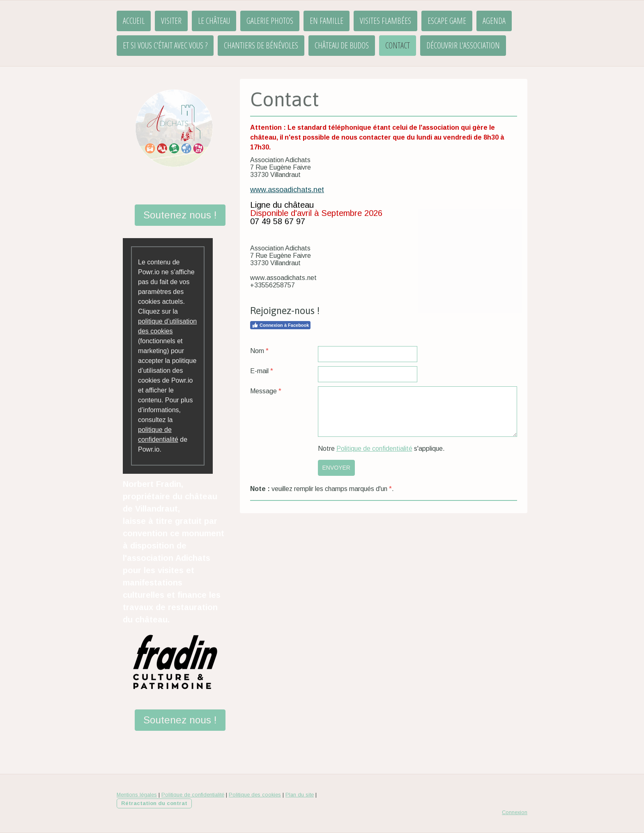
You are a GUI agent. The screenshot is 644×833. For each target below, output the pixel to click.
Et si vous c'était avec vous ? (165, 45)
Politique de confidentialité (374, 449)
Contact (398, 45)
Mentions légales (137, 795)
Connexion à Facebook (280, 325)
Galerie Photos (270, 21)
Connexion (515, 812)
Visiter (171, 21)
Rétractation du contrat (154, 803)
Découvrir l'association (463, 45)
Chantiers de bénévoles (261, 45)
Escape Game (447, 21)
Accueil (134, 21)
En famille (327, 21)
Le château (214, 21)
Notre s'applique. (381, 449)
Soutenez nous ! (180, 215)
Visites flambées (385, 21)
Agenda (494, 21)
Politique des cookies (255, 795)
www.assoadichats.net (287, 190)
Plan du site (300, 795)
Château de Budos (342, 45)
